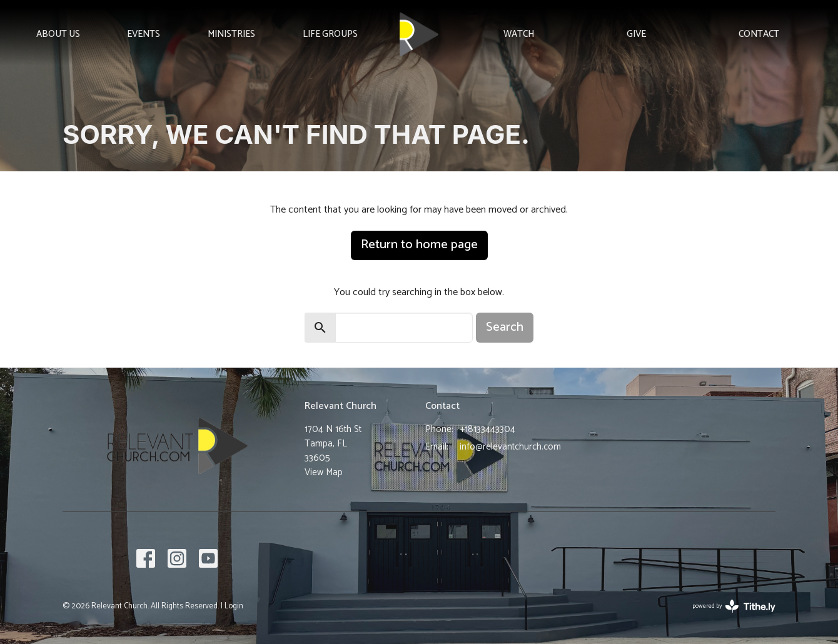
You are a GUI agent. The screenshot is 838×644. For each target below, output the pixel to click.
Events (144, 34)
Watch (519, 34)
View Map (324, 472)
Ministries (231, 34)
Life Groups (330, 34)
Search (505, 327)
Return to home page (419, 245)
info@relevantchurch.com (510, 447)
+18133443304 (487, 429)
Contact (759, 34)
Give (636, 34)
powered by (734, 606)
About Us (58, 34)
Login (234, 606)
